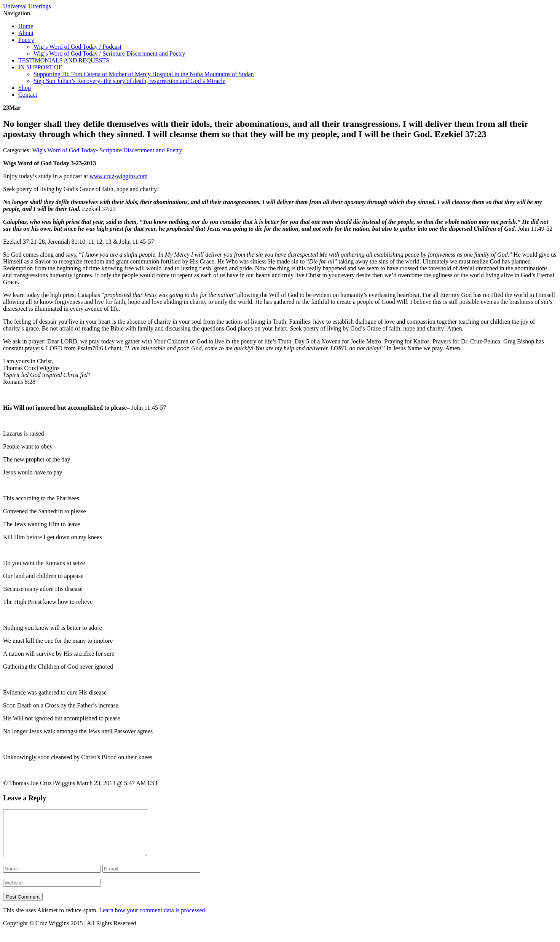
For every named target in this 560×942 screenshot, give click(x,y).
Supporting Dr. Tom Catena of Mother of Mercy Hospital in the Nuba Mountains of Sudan (144, 74)
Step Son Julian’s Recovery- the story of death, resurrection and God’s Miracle (129, 81)
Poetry (26, 40)
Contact (28, 95)
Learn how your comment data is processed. (153, 919)
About (26, 33)
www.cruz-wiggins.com (119, 176)
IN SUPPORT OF (40, 67)
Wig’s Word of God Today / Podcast (77, 47)
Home (26, 26)
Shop (25, 88)
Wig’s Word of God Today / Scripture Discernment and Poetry (109, 53)
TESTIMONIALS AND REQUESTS (64, 60)
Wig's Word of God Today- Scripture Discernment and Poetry (107, 150)
